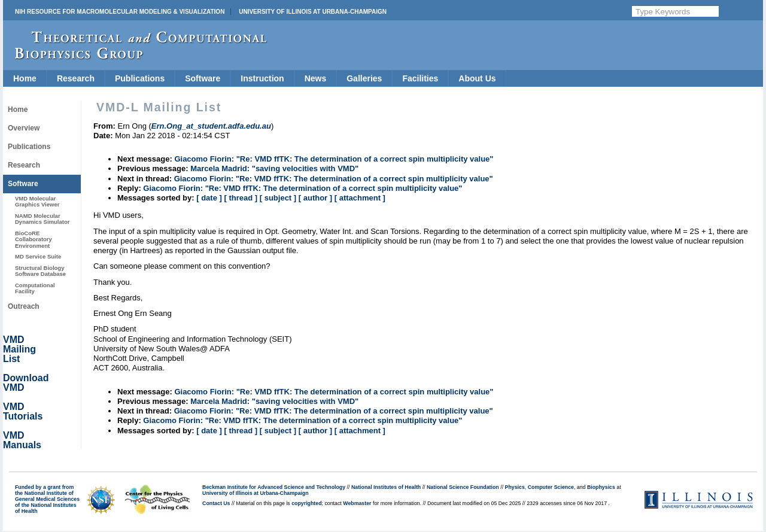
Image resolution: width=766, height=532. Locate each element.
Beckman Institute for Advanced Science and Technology (274, 487)
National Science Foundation (463, 487)
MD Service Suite (38, 256)
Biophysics (601, 487)
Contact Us (216, 503)
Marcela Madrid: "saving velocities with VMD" (274, 168)
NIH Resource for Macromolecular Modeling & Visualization (120, 12)
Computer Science (551, 487)
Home (25, 78)
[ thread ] (241, 198)
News (316, 78)
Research (76, 78)
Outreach (24, 306)
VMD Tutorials (23, 411)
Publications (140, 78)
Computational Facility (35, 288)
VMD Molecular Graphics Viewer (37, 201)
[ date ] (209, 198)
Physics (515, 487)
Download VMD (26, 383)
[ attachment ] (360, 198)
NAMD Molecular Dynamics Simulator (42, 219)
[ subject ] (278, 198)
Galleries (364, 78)
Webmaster (357, 503)
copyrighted (306, 503)
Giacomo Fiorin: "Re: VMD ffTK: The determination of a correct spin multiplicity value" (334, 159)
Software (203, 78)
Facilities (420, 78)
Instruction (262, 78)
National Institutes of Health (386, 487)
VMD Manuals (22, 440)
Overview (24, 128)
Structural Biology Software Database (40, 271)
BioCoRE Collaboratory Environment (34, 239)
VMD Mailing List (19, 349)
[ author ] (315, 198)
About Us (477, 78)
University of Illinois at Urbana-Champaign (313, 12)
